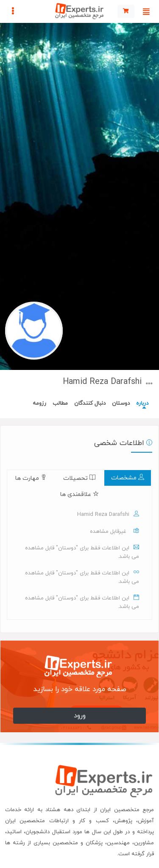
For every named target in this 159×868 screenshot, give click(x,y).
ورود (80, 716)
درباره (142, 403)
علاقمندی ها (79, 494)
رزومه (39, 403)
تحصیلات (79, 478)
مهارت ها (31, 478)
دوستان (121, 403)
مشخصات (128, 478)
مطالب (60, 403)
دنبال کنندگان (90, 403)
